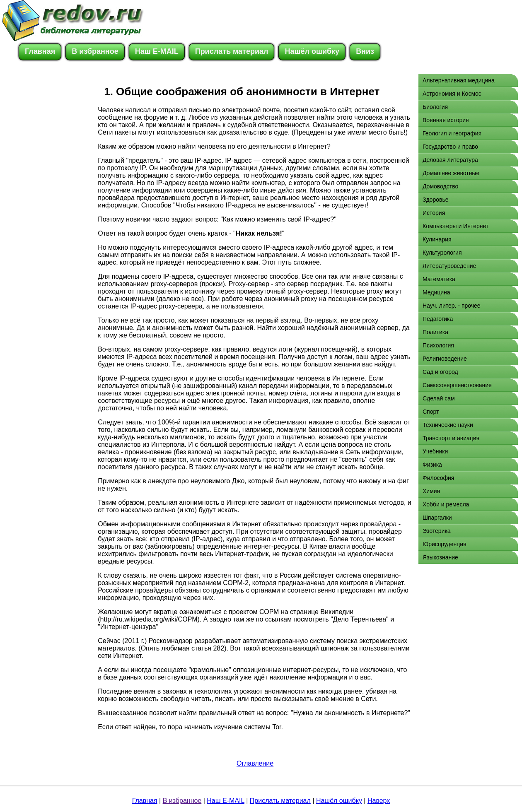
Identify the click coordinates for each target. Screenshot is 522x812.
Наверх (379, 801)
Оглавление (255, 763)
